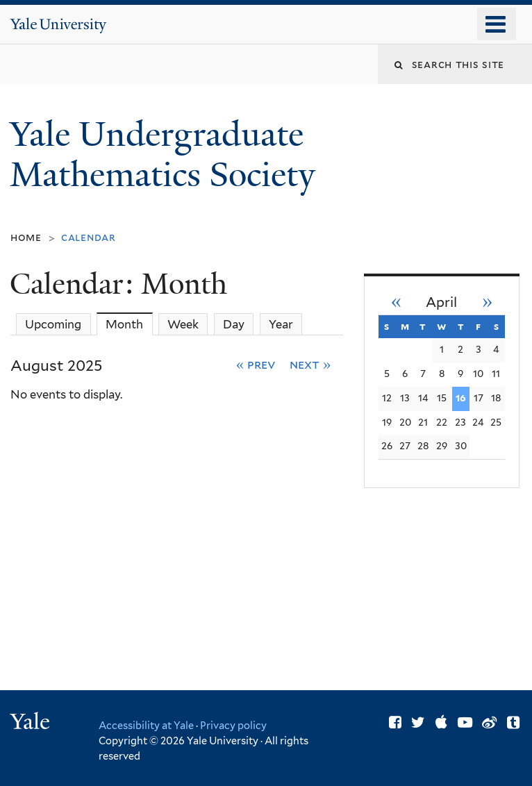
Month (129, 324)
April (441, 302)
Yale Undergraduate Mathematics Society (167, 155)
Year (281, 324)
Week (183, 324)
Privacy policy (233, 725)
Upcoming (53, 324)
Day (234, 324)
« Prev (256, 364)
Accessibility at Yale (146, 725)
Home (26, 237)
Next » (310, 364)
